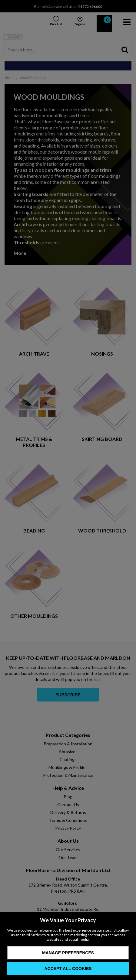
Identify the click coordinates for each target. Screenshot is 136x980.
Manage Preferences (68, 953)
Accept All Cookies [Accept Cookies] (68, 969)
